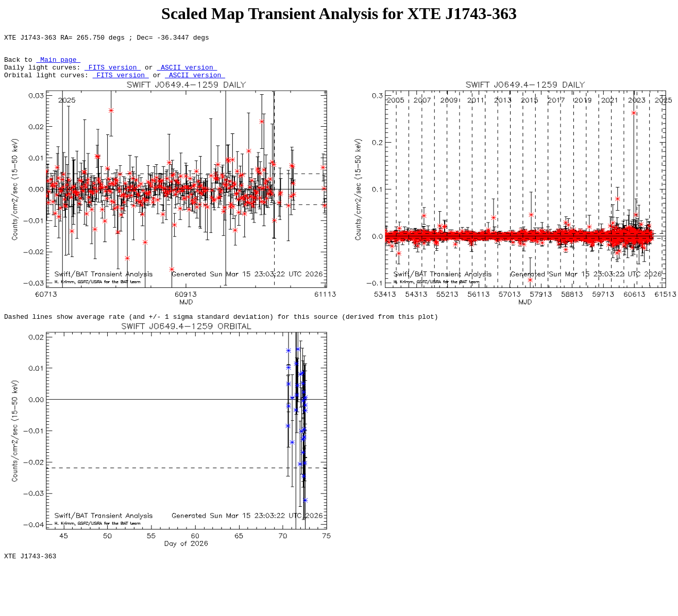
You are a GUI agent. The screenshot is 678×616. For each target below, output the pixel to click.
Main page (58, 64)
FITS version (113, 73)
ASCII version (187, 73)
